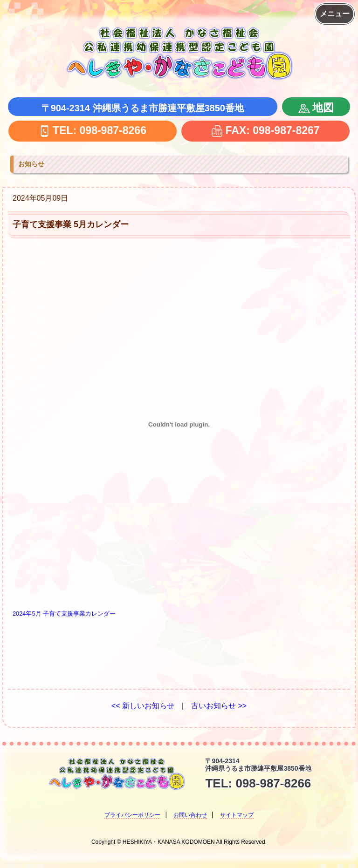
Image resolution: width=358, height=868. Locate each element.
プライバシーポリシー (132, 815)
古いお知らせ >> (219, 706)
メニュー (335, 14)
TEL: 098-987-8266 (93, 130)
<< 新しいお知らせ (143, 706)
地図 (316, 108)
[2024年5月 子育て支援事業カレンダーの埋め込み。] (179, 425)
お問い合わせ (190, 815)
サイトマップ (237, 815)
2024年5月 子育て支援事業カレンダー (64, 614)
